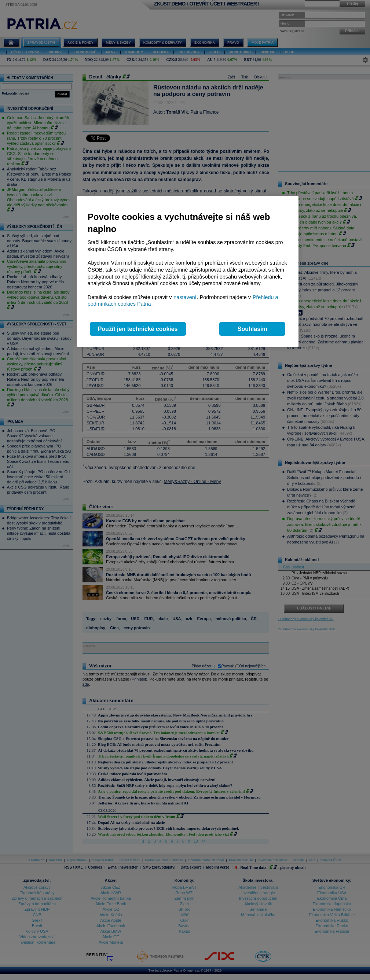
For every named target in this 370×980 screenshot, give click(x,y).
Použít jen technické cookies (138, 329)
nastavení (185, 297)
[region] (188, 272)
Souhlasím (252, 329)
